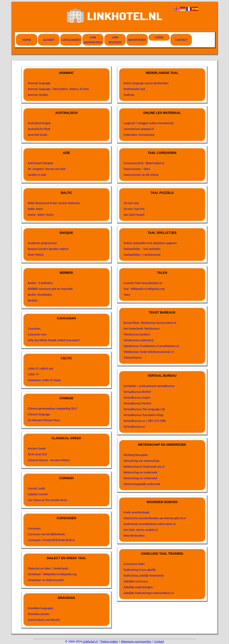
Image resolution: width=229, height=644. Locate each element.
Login (159, 37)
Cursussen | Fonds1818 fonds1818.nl (51, 540)
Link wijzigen (115, 40)
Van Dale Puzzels (134, 215)
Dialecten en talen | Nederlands (48, 568)
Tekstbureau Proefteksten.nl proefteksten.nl (151, 346)
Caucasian (34, 329)
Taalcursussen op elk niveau (141, 175)
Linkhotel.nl (90, 641)
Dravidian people (38, 614)
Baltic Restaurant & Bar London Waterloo (54, 203)
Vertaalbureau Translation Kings (143, 415)
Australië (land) (37, 135)
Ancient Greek (37, 448)
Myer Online (36, 255)
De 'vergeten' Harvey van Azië (47, 169)
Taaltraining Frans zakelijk (140, 570)
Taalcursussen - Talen (137, 169)
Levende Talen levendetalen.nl (143, 283)
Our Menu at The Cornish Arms (47, 500)
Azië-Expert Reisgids (40, 163)
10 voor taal (131, 203)
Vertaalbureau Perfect (137, 403)
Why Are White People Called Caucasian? (54, 340)
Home (27, 40)
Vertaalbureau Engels (137, 398)
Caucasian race (37, 334)
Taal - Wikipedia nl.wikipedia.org (144, 289)
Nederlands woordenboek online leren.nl (149, 524)
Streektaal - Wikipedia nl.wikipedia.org (52, 574)
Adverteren (137, 40)
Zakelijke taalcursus (136, 581)
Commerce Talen (134, 564)
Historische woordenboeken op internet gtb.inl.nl (155, 518)
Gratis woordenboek (136, 512)
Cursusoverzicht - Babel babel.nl (144, 163)
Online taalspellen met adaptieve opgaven (150, 243)
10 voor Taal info (134, 209)
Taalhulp (129, 95)
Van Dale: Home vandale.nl (141, 530)
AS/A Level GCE (37, 454)
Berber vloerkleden (40, 295)
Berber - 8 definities (40, 283)
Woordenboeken (134, 536)
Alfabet (49, 40)
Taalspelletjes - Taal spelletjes (142, 249)
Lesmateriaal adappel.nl (139, 129)
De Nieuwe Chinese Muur (44, 420)
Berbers (33, 300)
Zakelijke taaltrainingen (138, 587)
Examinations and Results (44, 620)
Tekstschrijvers (133, 358)
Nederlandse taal (134, 89)
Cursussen (34, 528)
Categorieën (71, 40)
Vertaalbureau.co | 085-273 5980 (145, 421)
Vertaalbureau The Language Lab (144, 409)
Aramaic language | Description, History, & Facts (58, 89)
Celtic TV (33, 374)
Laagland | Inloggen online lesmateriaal (148, 123)
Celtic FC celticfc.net (40, 369)
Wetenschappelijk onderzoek (142, 484)
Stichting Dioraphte (136, 455)
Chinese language (39, 414)
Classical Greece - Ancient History (49, 460)
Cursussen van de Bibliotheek (46, 534)
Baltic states (35, 209)
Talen (127, 295)
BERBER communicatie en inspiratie (50, 289)
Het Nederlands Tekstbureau (141, 329)
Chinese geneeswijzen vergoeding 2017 (53, 409)
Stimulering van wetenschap (141, 461)
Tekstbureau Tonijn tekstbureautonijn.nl (149, 352)
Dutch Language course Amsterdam (146, 83)
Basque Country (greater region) (48, 249)
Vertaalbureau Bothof (137, 392)
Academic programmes (42, 243)
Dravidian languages (40, 608)
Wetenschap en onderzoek (140, 472)
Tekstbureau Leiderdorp (138, 340)
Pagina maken (109, 641)
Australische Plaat (39, 129)
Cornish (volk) (36, 488)
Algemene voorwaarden (136, 641)
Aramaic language (39, 83)
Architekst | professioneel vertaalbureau (149, 386)
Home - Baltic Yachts (41, 215)
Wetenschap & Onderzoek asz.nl (144, 467)
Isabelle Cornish (38, 494)
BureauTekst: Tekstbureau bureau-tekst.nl (150, 323)
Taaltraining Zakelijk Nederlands (144, 576)
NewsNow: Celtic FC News (44, 380)
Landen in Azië (37, 175)
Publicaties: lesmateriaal (139, 135)
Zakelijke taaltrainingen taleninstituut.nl (149, 593)
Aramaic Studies (38, 95)
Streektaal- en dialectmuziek (46, 580)
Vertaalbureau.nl (134, 427)
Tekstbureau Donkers (137, 334)
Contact (181, 40)
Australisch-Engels (39, 123)
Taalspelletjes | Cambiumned (142, 255)
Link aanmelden (93, 40)
